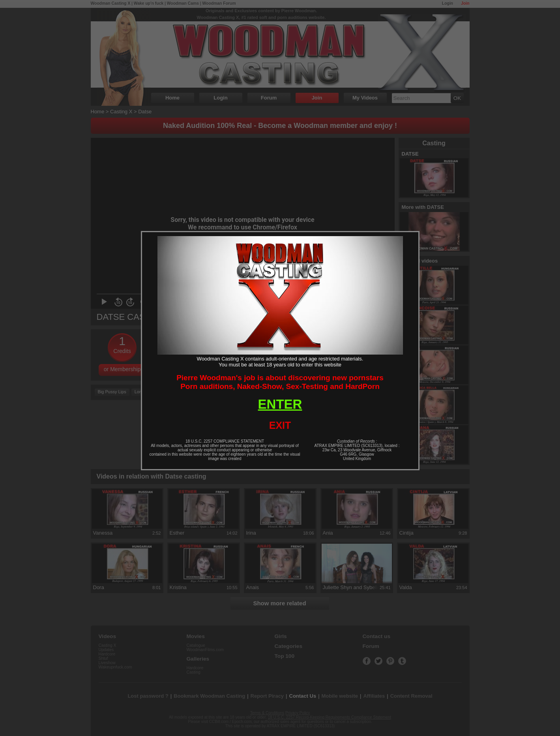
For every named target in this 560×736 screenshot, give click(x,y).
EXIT (280, 425)
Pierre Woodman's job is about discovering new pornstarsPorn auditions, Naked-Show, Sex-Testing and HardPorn (280, 382)
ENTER (280, 404)
